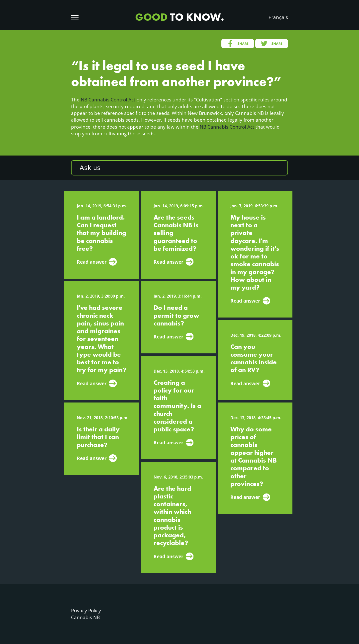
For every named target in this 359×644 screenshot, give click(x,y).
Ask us (90, 168)
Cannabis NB (85, 617)
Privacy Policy (86, 610)
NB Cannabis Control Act (108, 100)
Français (278, 17)
